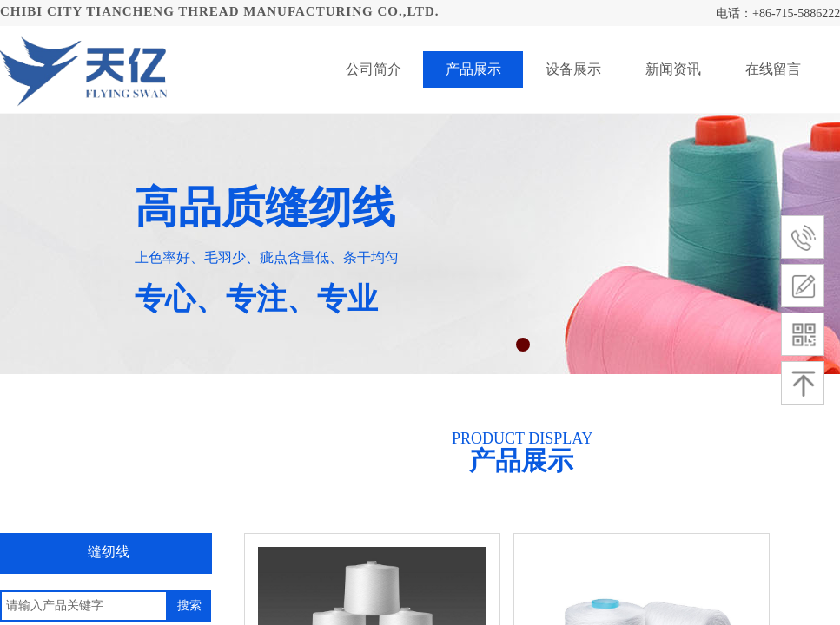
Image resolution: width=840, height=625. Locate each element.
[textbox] (84, 606)
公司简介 (374, 69)
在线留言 (773, 69)
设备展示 (573, 69)
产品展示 (473, 69)
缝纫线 (109, 552)
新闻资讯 (673, 69)
